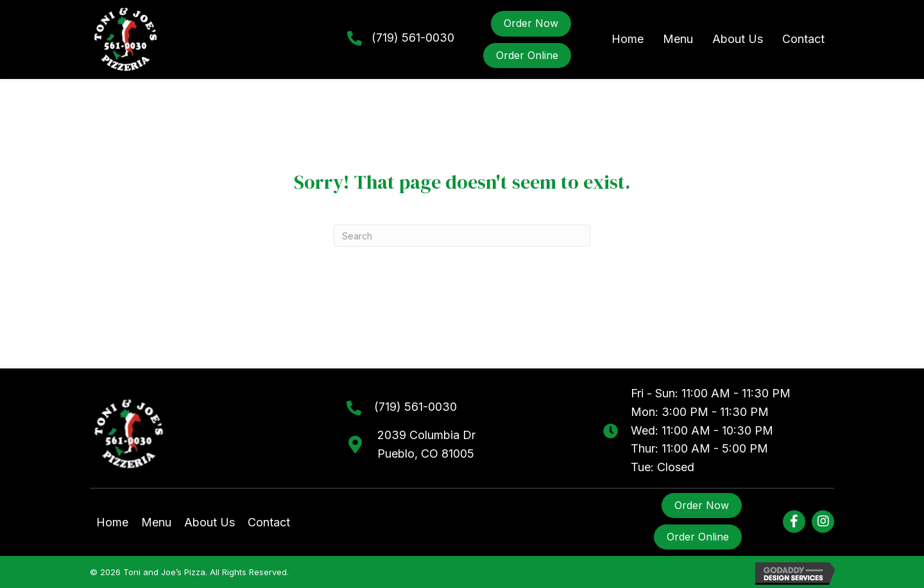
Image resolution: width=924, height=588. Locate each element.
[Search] (462, 236)
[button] (794, 522)
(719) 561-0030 (413, 38)
